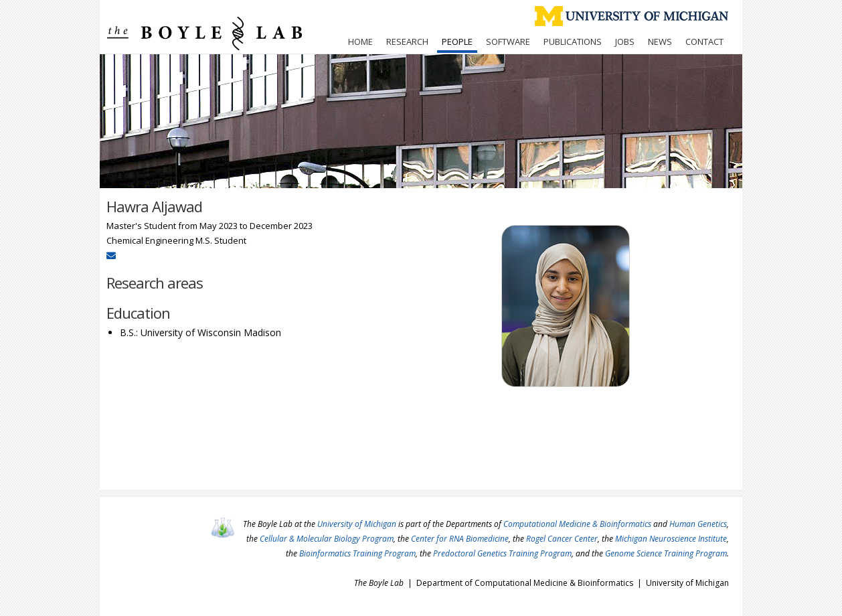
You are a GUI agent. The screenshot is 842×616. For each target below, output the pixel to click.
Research (407, 42)
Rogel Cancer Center (562, 539)
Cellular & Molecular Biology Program (327, 539)
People (457, 42)
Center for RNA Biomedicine (460, 539)
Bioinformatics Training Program (357, 553)
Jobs (625, 42)
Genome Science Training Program (666, 553)
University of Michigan (357, 524)
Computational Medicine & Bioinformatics (577, 524)
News (660, 42)
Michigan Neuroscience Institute (671, 539)
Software (508, 42)
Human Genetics (698, 524)
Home (360, 42)
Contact (704, 42)
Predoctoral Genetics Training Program (502, 553)
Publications (573, 42)
